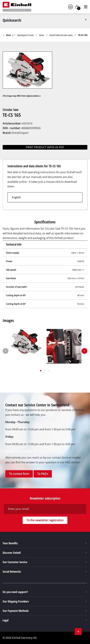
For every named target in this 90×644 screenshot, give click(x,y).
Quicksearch (45, 20)
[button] (41, 371)
